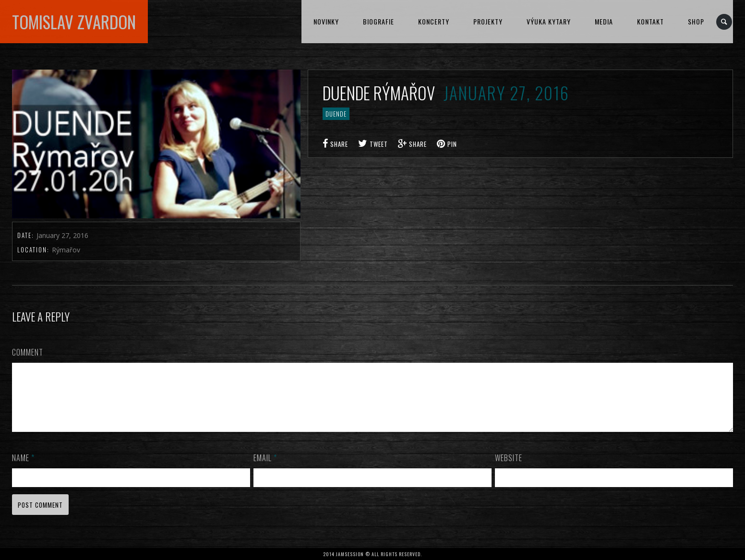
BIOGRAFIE (379, 21)
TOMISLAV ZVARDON (74, 22)
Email (265, 469)
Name (23, 469)
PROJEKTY (488, 21)
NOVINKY (326, 21)
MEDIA (604, 21)
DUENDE (336, 114)
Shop (696, 21)
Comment (28, 352)
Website (509, 469)
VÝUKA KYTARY (549, 21)
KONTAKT (650, 21)
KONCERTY (434, 21)
